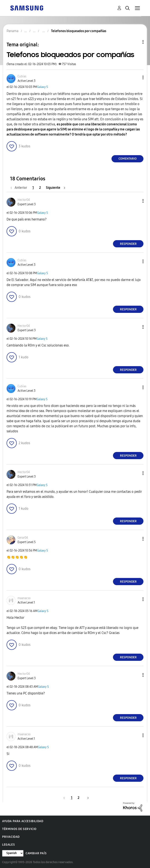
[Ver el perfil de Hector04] (24, 200)
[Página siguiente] (56, 188)
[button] (136, 77)
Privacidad (11, 837)
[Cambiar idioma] (13, 853)
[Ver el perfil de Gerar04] (23, 538)
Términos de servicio (19, 829)
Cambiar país (36, 853)
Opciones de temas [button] (136, 42)
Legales (8, 845)
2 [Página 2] (40, 188)
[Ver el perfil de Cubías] (22, 76)
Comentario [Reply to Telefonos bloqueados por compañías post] (128, 159)
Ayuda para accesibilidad (23, 821)
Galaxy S (43, 87)
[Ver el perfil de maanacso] (24, 598)
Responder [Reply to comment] (128, 244)
